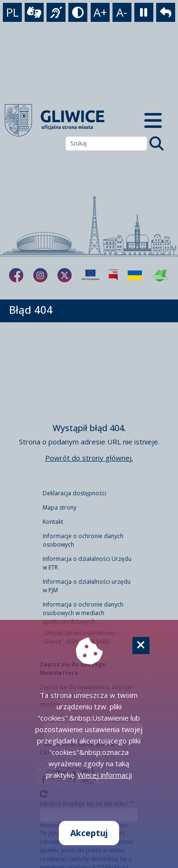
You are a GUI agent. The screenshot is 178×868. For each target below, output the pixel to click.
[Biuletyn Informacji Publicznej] (113, 275)
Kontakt (53, 522)
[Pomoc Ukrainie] (135, 275)
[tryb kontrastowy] (78, 12)
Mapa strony (60, 507)
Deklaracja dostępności (75, 493)
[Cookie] (141, 646)
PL (12, 12)
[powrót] (166, 12)
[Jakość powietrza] (160, 275)
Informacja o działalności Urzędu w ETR (87, 563)
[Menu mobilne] (154, 120)
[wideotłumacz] (34, 12)
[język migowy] (56, 12)
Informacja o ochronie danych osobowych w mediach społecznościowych (83, 613)
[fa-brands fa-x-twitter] (65, 275)
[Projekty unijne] (90, 275)
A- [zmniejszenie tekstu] (122, 12)
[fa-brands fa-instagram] (40, 275)
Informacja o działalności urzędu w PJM (87, 586)
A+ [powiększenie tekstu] (100, 12)
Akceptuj (89, 833)
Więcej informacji (105, 775)
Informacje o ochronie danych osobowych (83, 540)
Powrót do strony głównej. (89, 458)
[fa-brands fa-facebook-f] (16, 275)
